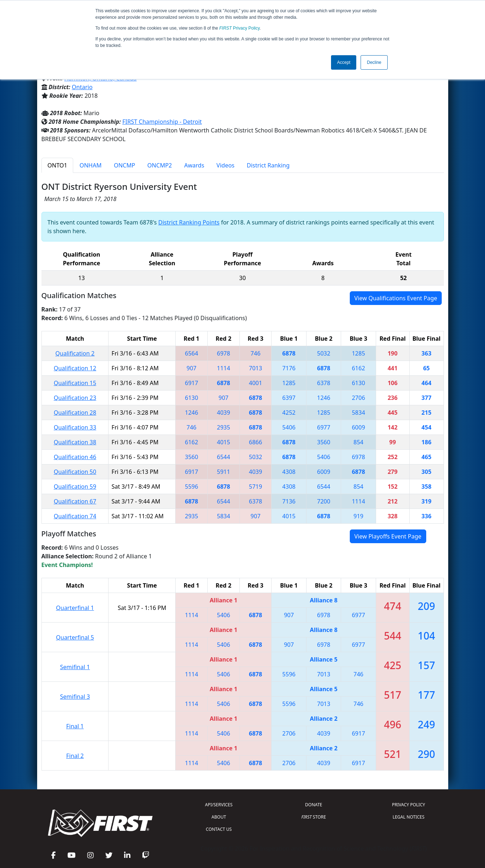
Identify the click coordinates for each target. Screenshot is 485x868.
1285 (359, 353)
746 (255, 353)
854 (358, 442)
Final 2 (75, 756)
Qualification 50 (75, 472)
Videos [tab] (225, 165)
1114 (224, 368)
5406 (289, 427)
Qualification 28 (75, 413)
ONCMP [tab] (125, 165)
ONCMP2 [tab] (160, 165)
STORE (314, 817)
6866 (255, 442)
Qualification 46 (75, 457)
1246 (324, 398)
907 (191, 368)
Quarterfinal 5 (75, 637)
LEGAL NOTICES (409, 817)
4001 (255, 383)
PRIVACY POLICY (409, 805)
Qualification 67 (75, 501)
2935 (224, 427)
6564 (192, 353)
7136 (289, 501)
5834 (359, 413)
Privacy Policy (239, 28)
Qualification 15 (75, 383)
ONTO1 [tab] (58, 165)
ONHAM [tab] (90, 165)
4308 (289, 472)
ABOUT (219, 817)
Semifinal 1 (75, 667)
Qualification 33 (75, 427)
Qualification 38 (75, 442)
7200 (324, 501)
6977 (324, 427)
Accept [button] (344, 62)
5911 (224, 472)
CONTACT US (219, 829)
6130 (359, 383)
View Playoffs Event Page (388, 536)
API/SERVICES (219, 805)
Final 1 (75, 726)
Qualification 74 (75, 516)
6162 (359, 368)
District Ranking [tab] (268, 165)
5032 (324, 353)
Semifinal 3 (75, 697)
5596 (192, 487)
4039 (224, 413)
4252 (289, 413)
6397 (289, 398)
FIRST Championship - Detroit (162, 122)
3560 (324, 442)
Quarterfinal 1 (75, 608)
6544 (224, 457)
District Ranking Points (189, 222)
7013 (255, 368)
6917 (192, 383)
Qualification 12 (75, 368)
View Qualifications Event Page (396, 298)
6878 (289, 353)
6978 (224, 353)
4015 (224, 442)
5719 (255, 487)
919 (358, 516)
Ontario (82, 87)
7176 (289, 368)
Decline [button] (374, 62)
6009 (359, 427)
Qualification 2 (75, 353)
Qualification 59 (75, 487)
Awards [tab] (194, 165)
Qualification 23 (75, 398)
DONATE (314, 805)
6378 (324, 383)
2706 (359, 398)
